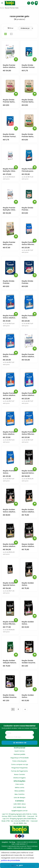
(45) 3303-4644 (20, 804)
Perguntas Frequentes (20, 768)
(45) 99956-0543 (19, 807)
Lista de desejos (20, 798)
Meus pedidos (20, 791)
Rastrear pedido (20, 754)
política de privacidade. (11, 860)
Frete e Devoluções (19, 761)
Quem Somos (19, 751)
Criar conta (19, 784)
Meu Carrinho (20, 794)
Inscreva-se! (20, 743)
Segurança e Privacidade (20, 758)
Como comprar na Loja (20, 764)
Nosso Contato (20, 774)
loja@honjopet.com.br (20, 811)
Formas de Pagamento (19, 771)
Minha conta (20, 788)
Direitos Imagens (19, 778)
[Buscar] (29, 3)
